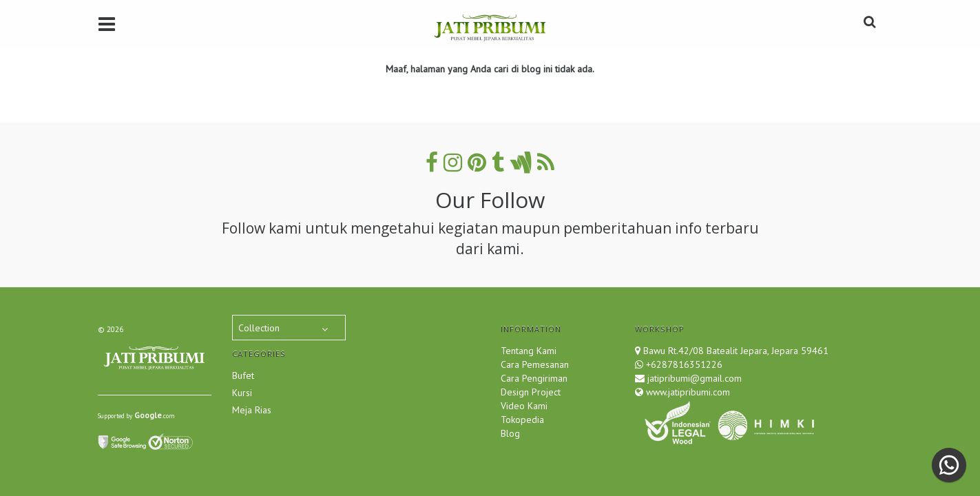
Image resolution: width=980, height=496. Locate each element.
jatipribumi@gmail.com (693, 378)
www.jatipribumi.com (687, 392)
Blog (510, 433)
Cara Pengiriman (534, 378)
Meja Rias (252, 410)
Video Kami (524, 406)
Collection (259, 328)
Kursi (242, 393)
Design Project (531, 392)
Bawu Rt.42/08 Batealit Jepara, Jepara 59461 (736, 351)
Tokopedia (522, 420)
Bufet (243, 375)
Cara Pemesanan (535, 364)
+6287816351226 (684, 364)
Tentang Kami (529, 351)
